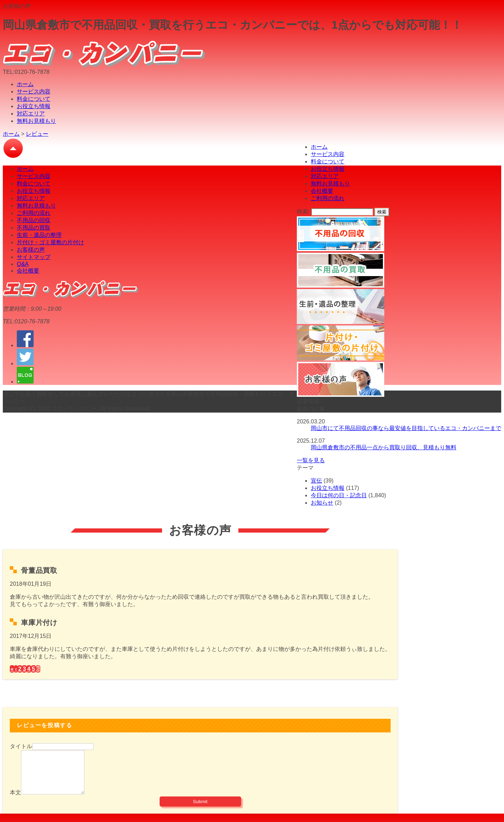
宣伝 (316, 481)
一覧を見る (311, 460)
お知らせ (322, 503)
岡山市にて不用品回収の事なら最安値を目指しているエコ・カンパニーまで (406, 428)
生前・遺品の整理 (39, 235)
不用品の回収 (34, 220)
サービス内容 (34, 92)
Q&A (23, 264)
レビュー (37, 134)
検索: (303, 212)
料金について (34, 99)
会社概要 (322, 191)
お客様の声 (31, 250)
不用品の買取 (34, 228)
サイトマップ (34, 257)
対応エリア (31, 114)
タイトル (21, 746)
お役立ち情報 (34, 106)
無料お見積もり (36, 121)
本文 (15, 801)
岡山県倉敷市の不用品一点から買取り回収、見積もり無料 (384, 447)
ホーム (25, 84)
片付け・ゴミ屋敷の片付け (50, 242)
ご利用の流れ (328, 198)
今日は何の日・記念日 (339, 495)
